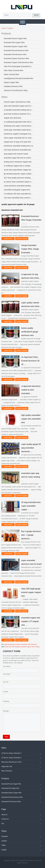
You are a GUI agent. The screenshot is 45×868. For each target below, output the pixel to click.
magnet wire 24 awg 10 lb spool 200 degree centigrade (19, 142)
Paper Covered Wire (11, 74)
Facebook (22, 837)
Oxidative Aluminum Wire (13, 86)
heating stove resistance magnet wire (18, 162)
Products (10, 28)
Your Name (6, 666)
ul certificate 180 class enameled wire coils (19, 194)
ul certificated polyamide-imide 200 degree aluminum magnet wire (19, 122)
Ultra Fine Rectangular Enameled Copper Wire (19, 66)
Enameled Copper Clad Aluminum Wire (18, 62)
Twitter (22, 846)
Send (6, 737)
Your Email (6, 674)
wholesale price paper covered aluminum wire (19, 126)
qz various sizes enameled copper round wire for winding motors (19, 182)
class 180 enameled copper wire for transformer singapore (19, 106)
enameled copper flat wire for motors (17, 158)
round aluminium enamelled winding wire (19, 186)
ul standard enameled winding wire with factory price (19, 110)
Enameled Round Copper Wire (15, 38)
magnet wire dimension (12, 118)
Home (4, 28)
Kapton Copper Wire (11, 82)
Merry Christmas (22, 771)
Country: (6, 692)
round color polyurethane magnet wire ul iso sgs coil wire (19, 170)
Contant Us (22, 819)
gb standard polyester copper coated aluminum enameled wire (19, 174)
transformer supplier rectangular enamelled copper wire (19, 134)
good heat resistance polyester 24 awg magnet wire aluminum (19, 114)
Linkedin (22, 841)
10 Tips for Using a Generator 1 (22, 758)
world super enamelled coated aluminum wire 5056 (19, 130)
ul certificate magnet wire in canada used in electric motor (19, 166)
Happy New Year (22, 767)
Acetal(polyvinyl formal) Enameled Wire (18, 78)
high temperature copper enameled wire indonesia (21, 644)
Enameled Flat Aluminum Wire (15, 54)
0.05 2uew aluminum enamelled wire (17, 150)
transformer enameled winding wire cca (18, 146)
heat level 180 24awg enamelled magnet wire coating (22, 647)
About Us (22, 815)
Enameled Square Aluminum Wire (16, 58)
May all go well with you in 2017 (22, 762)
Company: (6, 701)
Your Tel (5, 682)
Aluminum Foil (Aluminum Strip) (16, 90)
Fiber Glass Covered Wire (13, 70)
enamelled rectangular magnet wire (17, 190)
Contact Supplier (22, 239)
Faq (22, 824)
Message (6, 711)
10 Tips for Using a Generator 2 (22, 754)
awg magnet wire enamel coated (16, 154)
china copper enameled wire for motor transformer (19, 138)
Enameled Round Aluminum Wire (16, 50)
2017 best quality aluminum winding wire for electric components (19, 178)
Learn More (8, 239)
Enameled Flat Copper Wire (14, 42)
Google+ (22, 850)
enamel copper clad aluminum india (17, 102)
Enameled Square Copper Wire (16, 46)
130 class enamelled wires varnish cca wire (19, 198)
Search (36, 15)
